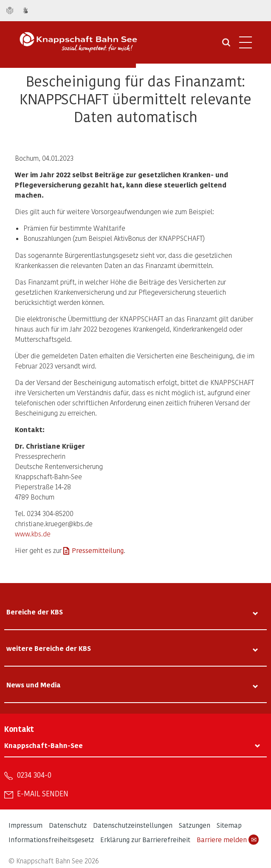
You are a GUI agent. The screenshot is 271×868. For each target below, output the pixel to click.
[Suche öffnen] (226, 45)
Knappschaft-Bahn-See (44, 745)
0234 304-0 (34, 775)
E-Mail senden (43, 793)
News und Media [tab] (34, 685)
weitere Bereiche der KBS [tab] (49, 648)
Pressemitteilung (98, 550)
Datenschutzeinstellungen (133, 825)
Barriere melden (228, 840)
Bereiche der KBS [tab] (35, 612)
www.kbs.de (33, 534)
